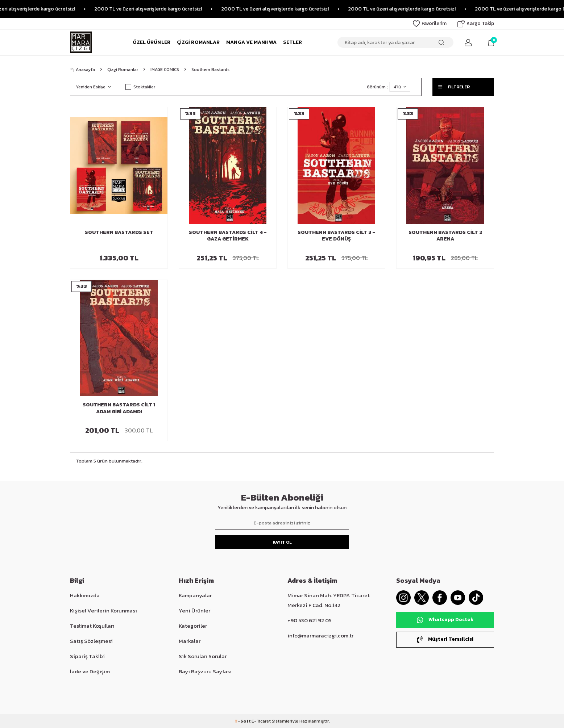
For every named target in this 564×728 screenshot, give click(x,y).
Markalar (190, 641)
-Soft (243, 721)
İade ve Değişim (90, 671)
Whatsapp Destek (445, 620)
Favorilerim (430, 23)
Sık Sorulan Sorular (203, 656)
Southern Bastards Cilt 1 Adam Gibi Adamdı (119, 409)
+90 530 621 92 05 (310, 620)
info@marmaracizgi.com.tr (320, 635)
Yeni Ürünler (194, 610)
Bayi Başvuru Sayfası (205, 671)
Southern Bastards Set (119, 233)
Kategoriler (193, 626)
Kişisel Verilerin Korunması (103, 610)
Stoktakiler (140, 87)
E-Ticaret (261, 721)
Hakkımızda (85, 595)
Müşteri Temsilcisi (445, 639)
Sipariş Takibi (87, 656)
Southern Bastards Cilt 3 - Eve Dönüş (336, 236)
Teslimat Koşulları (92, 626)
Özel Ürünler (152, 42)
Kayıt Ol (282, 542)
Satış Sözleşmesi (91, 641)
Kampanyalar (195, 595)
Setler (293, 42)
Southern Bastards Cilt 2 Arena (445, 236)
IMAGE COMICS (165, 70)
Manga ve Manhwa (251, 42)
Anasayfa (82, 70)
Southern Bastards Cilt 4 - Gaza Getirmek (228, 236)
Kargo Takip (476, 23)
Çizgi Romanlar (198, 42)
